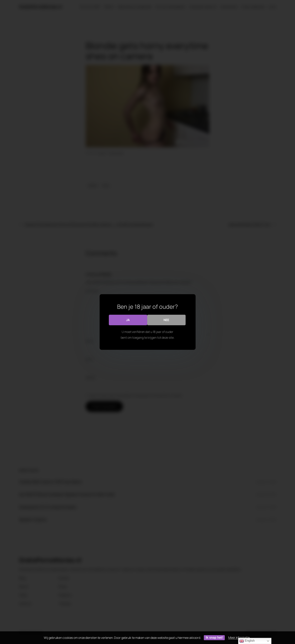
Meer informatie (239, 637)
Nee (166, 320)
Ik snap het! (214, 638)
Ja (128, 320)
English (247, 641)
